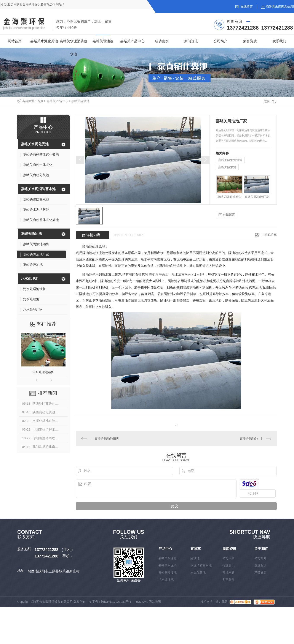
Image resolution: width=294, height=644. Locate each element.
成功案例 (162, 41)
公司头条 (228, 558)
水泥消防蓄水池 (201, 565)
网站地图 (155, 602)
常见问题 (228, 572)
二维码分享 (269, 235)
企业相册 (260, 565)
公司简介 (220, 41)
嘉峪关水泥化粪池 (44, 41)
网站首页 (15, 41)
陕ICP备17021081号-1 (116, 602)
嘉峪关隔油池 (103, 41)
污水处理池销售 (43, 372)
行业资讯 (228, 565)
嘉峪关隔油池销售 (230, 160)
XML (145, 602)
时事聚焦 (228, 579)
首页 (40, 101)
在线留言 (244, 6)
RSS (138, 602)
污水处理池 (30, 279)
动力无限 (222, 602)
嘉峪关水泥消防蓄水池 (73, 48)
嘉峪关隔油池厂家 (257, 197)
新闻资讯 (191, 41)
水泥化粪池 (198, 572)
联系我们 (279, 41)
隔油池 (195, 558)
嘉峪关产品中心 (132, 41)
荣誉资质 (250, 41)
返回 (270, 101)
